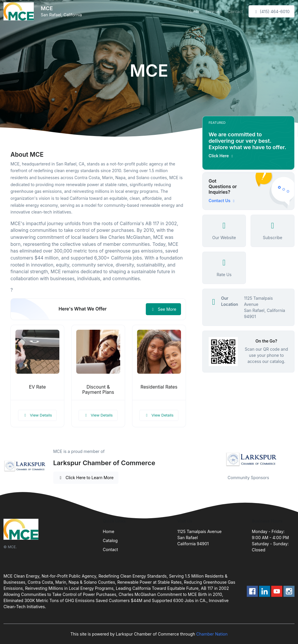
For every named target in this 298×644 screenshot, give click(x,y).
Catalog (110, 540)
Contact (235, 12)
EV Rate (38, 387)
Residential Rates (159, 387)
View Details (38, 415)
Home (194, 12)
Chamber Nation (212, 634)
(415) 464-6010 (272, 12)
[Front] (20, 11)
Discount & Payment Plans (98, 390)
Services (213, 12)
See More (163, 309)
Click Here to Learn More (86, 478)
